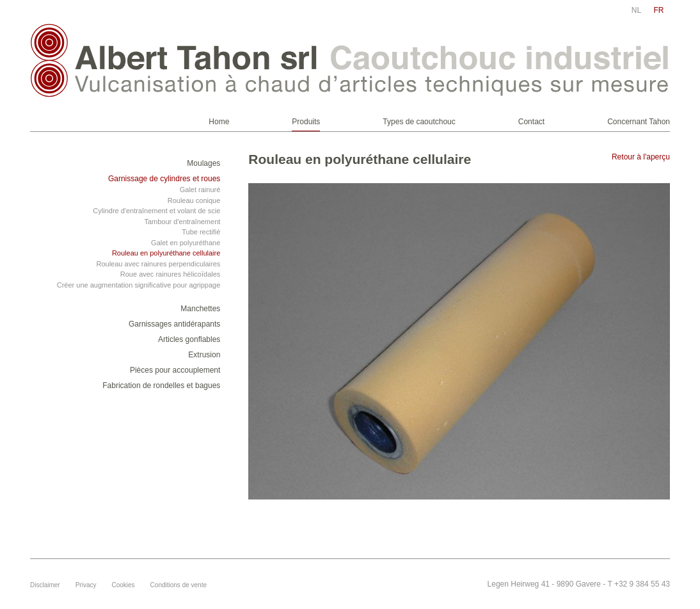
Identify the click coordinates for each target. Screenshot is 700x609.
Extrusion (204, 355)
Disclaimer (45, 585)
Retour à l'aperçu (641, 157)
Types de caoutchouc (419, 122)
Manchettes (200, 309)
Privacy (86, 585)
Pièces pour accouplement (175, 370)
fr (659, 10)
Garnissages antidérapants (174, 324)
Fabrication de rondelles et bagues (161, 386)
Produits (306, 122)
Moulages (203, 163)
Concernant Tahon (639, 122)
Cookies (123, 585)
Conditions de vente (179, 585)
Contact (531, 122)
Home (219, 122)
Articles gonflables (189, 339)
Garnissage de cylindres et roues (164, 179)
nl (636, 10)
